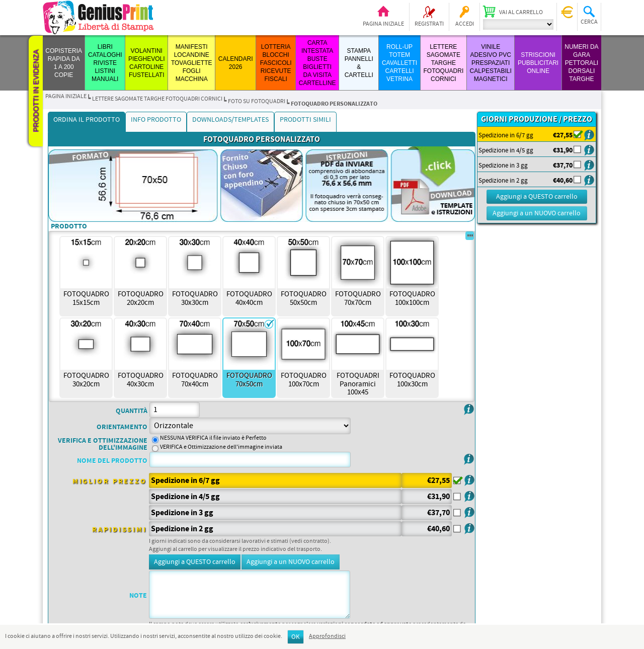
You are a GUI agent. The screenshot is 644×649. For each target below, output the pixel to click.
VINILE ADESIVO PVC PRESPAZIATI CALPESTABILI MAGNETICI (491, 63)
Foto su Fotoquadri (257, 102)
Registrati (429, 24)
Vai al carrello (521, 13)
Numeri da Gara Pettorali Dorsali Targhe (581, 63)
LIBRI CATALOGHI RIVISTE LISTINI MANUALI (105, 63)
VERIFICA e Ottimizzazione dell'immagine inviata (221, 447)
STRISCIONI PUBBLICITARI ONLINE (538, 63)
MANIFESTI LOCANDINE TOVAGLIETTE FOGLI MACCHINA (192, 63)
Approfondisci (327, 636)
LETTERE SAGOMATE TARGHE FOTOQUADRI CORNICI (443, 63)
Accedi (465, 24)
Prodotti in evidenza (36, 91)
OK (296, 637)
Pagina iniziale (383, 24)
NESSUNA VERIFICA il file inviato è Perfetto (213, 438)
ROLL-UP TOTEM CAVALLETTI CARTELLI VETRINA (399, 63)
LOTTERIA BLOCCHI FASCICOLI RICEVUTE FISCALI (276, 63)
